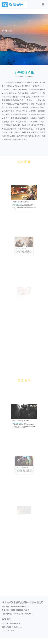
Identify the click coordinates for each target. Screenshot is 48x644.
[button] (24, 62)
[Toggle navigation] (43, 5)
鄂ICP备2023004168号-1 (21, 610)
